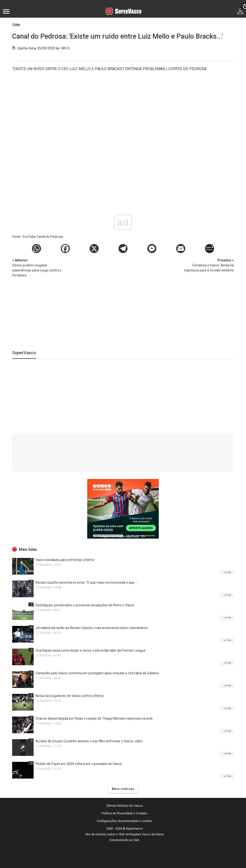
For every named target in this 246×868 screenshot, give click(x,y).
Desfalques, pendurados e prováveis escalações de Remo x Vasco (85, 605)
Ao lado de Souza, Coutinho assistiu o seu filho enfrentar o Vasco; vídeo (89, 741)
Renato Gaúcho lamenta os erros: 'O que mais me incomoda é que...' (86, 582)
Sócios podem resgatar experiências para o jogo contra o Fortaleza (37, 268)
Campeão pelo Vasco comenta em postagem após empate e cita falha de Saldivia (97, 673)
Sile (137, 840)
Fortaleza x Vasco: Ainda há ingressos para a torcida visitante (209, 265)
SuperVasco (24, 353)
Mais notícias (123, 789)
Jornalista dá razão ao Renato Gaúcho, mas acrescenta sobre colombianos (92, 628)
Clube (16, 25)
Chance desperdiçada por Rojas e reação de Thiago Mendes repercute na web (94, 718)
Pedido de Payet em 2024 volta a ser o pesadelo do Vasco (79, 764)
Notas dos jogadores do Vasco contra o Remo (70, 696)
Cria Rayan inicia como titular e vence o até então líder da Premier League (91, 650)
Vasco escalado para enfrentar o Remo (65, 560)
